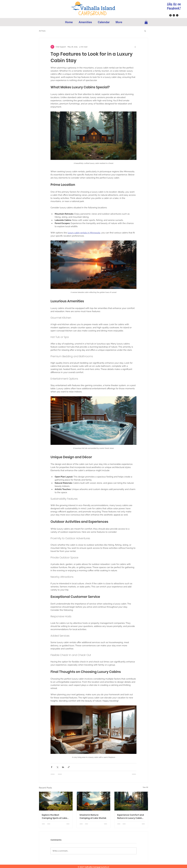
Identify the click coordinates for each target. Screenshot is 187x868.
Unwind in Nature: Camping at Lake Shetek (93, 816)
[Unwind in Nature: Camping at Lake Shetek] (94, 801)
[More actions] (135, 47)
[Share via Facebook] (52, 767)
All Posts (42, 31)
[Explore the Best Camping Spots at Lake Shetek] (56, 801)
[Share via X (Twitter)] (57, 767)
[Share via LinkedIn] (63, 767)
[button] (146, 22)
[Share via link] (69, 767)
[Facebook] (170, 15)
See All (145, 787)
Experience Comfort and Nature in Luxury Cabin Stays (131, 817)
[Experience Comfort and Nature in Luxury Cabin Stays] (131, 801)
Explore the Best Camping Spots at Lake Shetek (54, 817)
